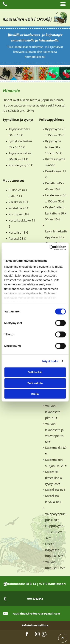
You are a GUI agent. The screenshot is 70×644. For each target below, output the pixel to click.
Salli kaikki (35, 372)
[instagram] (37, 635)
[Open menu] (63, 5)
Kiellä (35, 394)
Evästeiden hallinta (35, 625)
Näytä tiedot (50, 361)
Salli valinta (35, 383)
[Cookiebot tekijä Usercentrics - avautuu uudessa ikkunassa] (50, 248)
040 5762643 (35, 599)
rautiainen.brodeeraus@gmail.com (36, 614)
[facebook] (27, 635)
